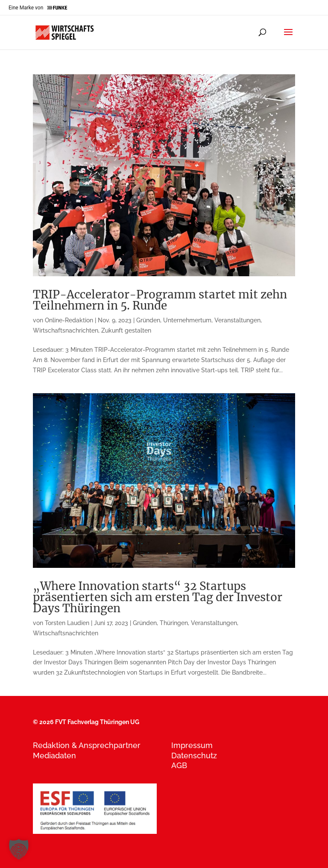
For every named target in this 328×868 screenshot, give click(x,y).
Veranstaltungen (237, 320)
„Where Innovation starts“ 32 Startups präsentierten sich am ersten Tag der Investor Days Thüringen (158, 597)
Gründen (148, 320)
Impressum (192, 745)
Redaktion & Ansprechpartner (87, 745)
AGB (179, 765)
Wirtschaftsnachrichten (66, 330)
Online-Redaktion (69, 320)
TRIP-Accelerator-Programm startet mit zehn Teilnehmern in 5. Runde (160, 300)
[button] (19, 849)
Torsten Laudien (67, 623)
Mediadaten (54, 755)
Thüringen (174, 623)
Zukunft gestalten (126, 330)
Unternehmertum (187, 320)
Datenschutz (194, 755)
